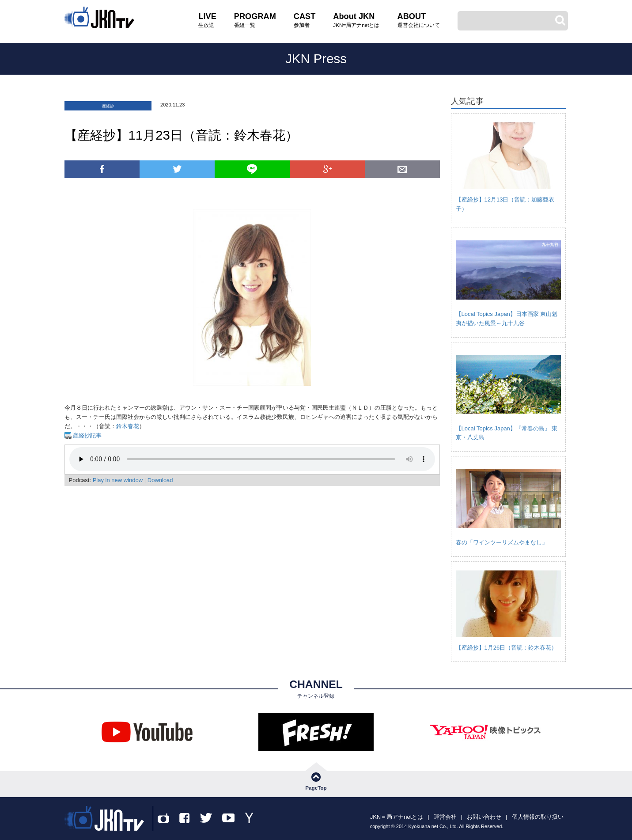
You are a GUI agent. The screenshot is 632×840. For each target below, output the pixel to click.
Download (160, 480)
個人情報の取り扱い (538, 817)
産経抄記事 (87, 435)
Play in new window (118, 480)
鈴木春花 (128, 426)
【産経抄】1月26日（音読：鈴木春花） (507, 648)
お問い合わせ (484, 817)
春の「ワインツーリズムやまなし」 (502, 542)
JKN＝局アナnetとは (397, 817)
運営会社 (445, 817)
